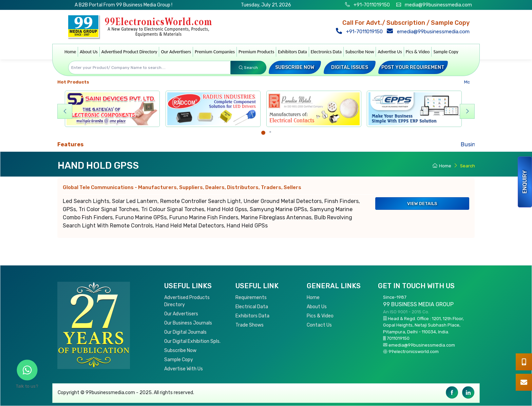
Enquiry (525, 182)
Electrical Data (252, 307)
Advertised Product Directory (129, 52)
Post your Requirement (413, 67)
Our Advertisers (176, 52)
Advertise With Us (184, 369)
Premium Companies (215, 52)
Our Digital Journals (185, 332)
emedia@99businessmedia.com (430, 32)
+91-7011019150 (371, 5)
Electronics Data (326, 52)
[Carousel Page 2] (270, 132)
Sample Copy (446, 52)
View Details (422, 204)
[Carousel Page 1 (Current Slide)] (263, 133)
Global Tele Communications (182, 187)
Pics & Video (418, 52)
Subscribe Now (360, 52)
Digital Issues (350, 67)
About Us (89, 52)
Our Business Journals (188, 323)
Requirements (251, 298)
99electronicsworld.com (414, 352)
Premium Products (256, 52)
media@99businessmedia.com (438, 5)
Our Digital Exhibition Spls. (192, 341)
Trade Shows (250, 325)
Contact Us (319, 325)
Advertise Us (390, 52)
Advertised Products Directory (187, 301)
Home (70, 52)
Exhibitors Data (292, 52)
